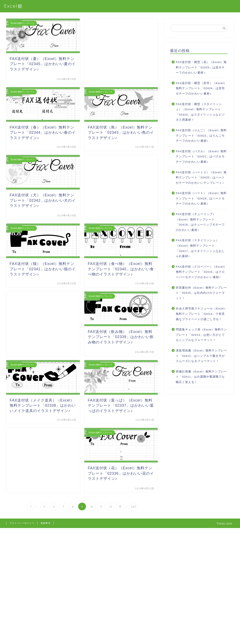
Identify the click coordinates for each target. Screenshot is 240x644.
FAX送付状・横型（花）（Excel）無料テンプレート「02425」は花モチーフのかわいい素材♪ (201, 67)
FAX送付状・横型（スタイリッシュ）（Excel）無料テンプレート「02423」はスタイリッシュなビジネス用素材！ (200, 112)
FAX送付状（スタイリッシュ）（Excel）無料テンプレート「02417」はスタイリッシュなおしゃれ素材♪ (200, 248)
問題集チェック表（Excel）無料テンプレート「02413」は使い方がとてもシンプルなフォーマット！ (201, 335)
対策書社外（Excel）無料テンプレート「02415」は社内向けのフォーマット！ (201, 293)
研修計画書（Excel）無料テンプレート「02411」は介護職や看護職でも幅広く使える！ (201, 377)
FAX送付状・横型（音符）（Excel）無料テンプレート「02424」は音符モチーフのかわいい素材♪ (201, 88)
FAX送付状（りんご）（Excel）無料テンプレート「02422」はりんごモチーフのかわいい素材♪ (201, 136)
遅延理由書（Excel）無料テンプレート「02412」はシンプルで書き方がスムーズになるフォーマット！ (201, 356)
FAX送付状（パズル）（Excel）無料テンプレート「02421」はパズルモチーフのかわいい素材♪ (201, 157)
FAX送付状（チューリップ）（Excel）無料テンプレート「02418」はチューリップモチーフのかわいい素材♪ (200, 222)
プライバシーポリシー (22, 523)
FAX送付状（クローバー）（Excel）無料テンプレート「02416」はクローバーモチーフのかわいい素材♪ (201, 272)
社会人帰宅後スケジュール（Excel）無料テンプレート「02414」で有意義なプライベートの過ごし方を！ (201, 314)
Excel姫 (13, 6)
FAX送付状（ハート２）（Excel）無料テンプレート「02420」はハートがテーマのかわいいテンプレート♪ (201, 178)
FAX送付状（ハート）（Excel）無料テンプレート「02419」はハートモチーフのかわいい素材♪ (201, 198)
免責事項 (45, 523)
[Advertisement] (121, 51)
